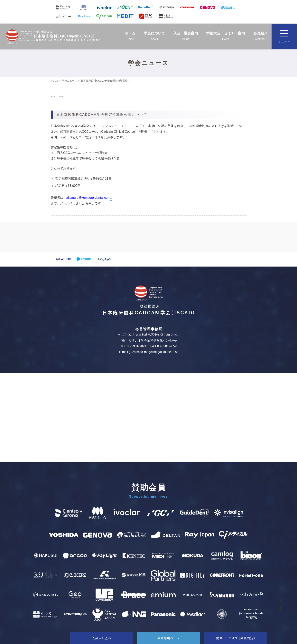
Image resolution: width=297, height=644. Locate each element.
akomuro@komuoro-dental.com (90, 198)
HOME (55, 81)
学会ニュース (70, 81)
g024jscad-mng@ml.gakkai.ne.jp (153, 352)
